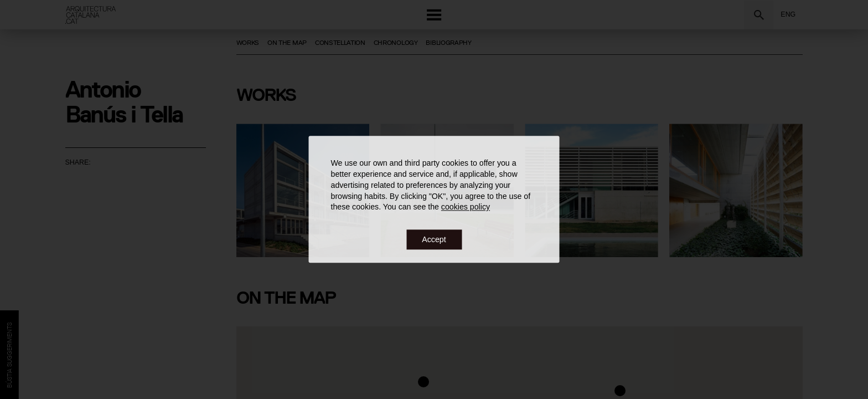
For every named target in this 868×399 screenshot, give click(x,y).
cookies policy (466, 207)
